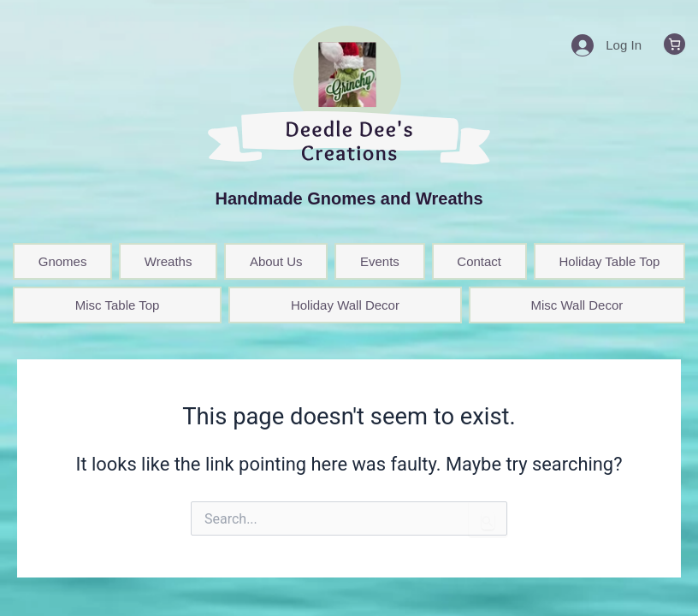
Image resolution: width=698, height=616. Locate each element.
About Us (276, 261)
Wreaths (169, 261)
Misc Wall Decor (577, 305)
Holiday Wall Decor (345, 305)
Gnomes (63, 261)
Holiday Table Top (609, 261)
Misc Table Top (118, 305)
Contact (479, 261)
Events (380, 261)
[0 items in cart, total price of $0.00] (674, 44)
